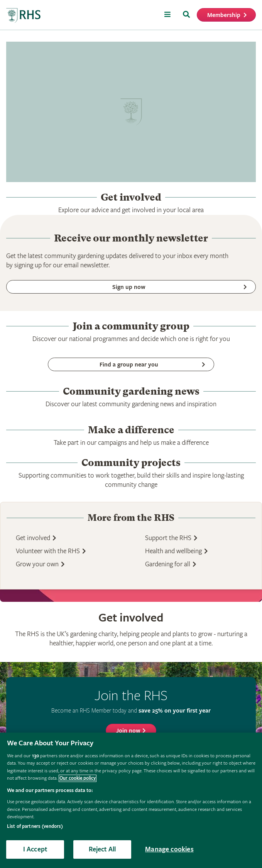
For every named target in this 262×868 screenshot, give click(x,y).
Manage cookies (169, 849)
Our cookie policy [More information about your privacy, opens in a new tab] (78, 778)
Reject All (102, 849)
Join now (128, 731)
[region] (131, 800)
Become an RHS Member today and (131, 711)
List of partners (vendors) (35, 827)
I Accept (35, 849)
